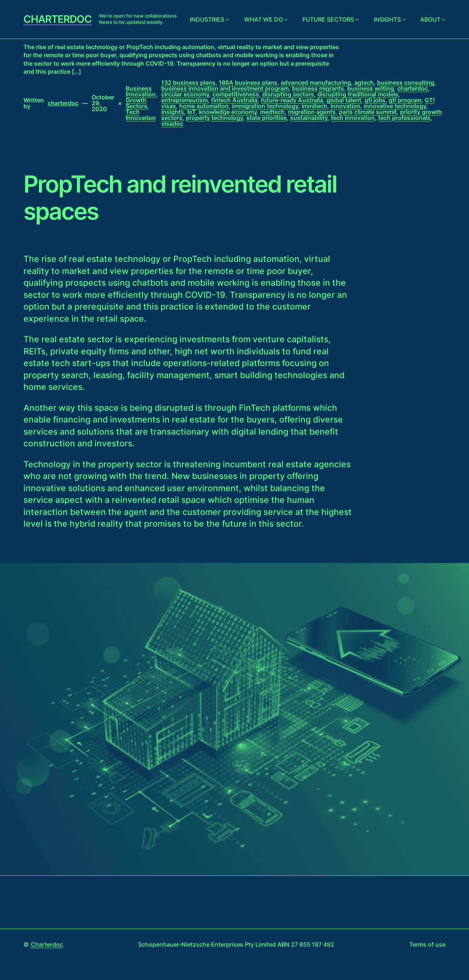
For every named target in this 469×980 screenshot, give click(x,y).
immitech (314, 106)
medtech (272, 112)
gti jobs (375, 100)
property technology (214, 118)
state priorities (267, 118)
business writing (371, 88)
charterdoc (413, 88)
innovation (346, 106)
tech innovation (353, 118)
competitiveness (236, 94)
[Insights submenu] (404, 19)
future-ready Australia (292, 100)
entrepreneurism (184, 100)
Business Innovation (141, 91)
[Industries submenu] (228, 19)
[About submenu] (444, 19)
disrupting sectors (288, 94)
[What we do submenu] (286, 19)
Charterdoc (58, 19)
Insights (387, 19)
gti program (405, 100)
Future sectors (328, 19)
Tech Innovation (141, 115)
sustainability (309, 118)
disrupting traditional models (358, 94)
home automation (204, 106)
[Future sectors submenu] (357, 19)
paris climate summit (368, 112)
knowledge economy (228, 112)
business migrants (318, 88)
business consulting (406, 83)
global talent (344, 100)
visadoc (172, 124)
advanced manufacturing (316, 83)
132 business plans (188, 83)
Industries (207, 19)
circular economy (185, 94)
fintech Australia (234, 100)
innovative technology (395, 106)
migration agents (312, 112)
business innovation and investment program (225, 88)
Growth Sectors (136, 103)
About (430, 19)
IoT (191, 112)
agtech (364, 83)
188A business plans (248, 83)
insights (173, 112)
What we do (263, 19)
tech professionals (404, 118)
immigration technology (265, 106)
